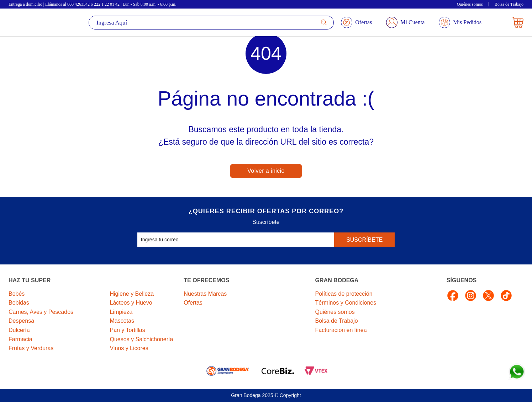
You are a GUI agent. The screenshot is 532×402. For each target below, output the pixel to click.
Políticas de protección (344, 294)
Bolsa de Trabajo (509, 4)
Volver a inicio (266, 171)
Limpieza (121, 312)
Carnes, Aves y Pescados (41, 312)
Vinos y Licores (129, 348)
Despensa (21, 321)
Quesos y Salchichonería (141, 339)
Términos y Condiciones (346, 303)
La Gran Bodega (31, 22)
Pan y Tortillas (127, 330)
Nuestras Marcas (205, 294)
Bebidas (19, 303)
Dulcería (19, 330)
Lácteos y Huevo (131, 303)
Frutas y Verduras (31, 348)
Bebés (17, 294)
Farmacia (20, 339)
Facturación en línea (341, 330)
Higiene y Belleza (132, 294)
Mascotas (122, 321)
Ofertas (193, 303)
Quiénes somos (470, 4)
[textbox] (211, 23)
